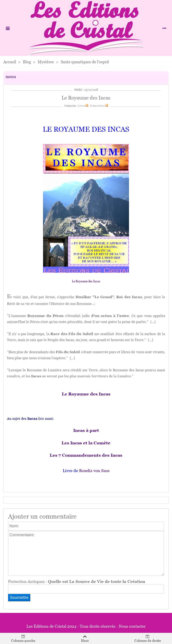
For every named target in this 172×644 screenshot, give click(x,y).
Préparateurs (97, 106)
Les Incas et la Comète (86, 443)
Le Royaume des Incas (86, 281)
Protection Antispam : (77, 582)
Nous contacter (132, 626)
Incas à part (86, 430)
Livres (81, 106)
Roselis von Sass (94, 471)
